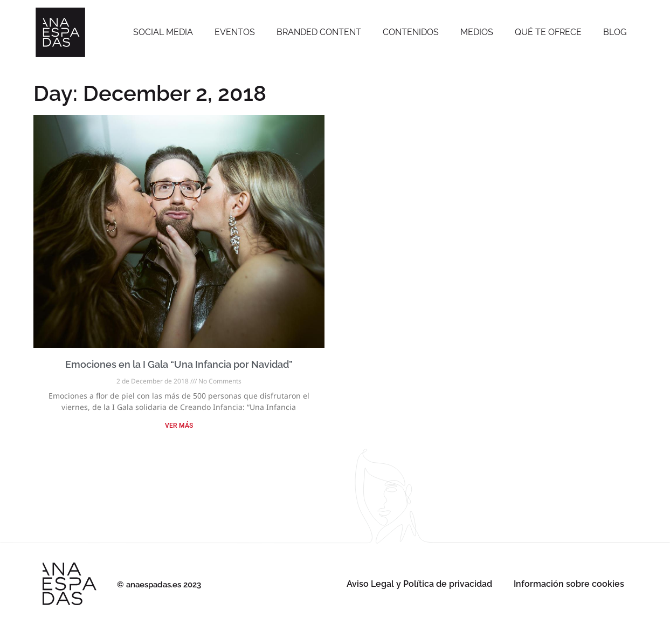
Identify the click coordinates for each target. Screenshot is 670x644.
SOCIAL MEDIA (163, 32)
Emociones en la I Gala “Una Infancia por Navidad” (179, 364)
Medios (477, 32)
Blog (615, 32)
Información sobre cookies (569, 584)
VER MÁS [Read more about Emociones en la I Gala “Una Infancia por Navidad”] (179, 426)
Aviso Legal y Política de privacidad (419, 584)
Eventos (235, 32)
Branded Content (319, 32)
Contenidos (411, 32)
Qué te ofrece (548, 32)
